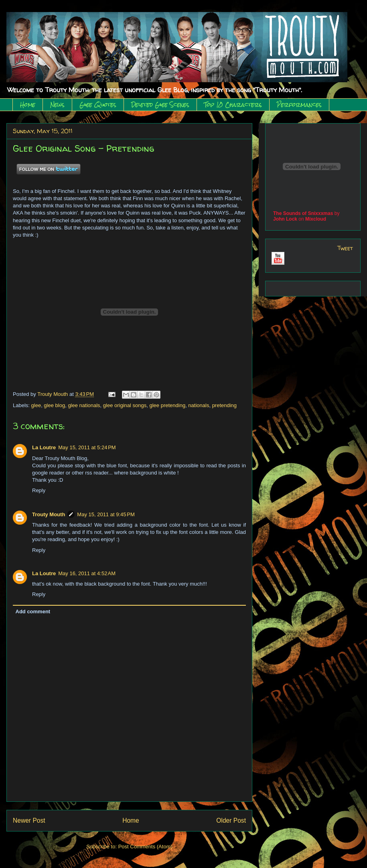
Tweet (345, 248)
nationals (199, 405)
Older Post (231, 820)
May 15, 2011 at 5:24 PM (87, 447)
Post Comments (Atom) (145, 847)
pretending (224, 405)
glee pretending (167, 405)
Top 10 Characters (233, 105)
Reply (39, 490)
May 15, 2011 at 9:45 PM (106, 514)
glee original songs (125, 405)
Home (28, 105)
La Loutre (44, 447)
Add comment (33, 611)
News (57, 105)
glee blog (54, 405)
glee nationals (84, 405)
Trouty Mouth (53, 394)
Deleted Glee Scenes (160, 105)
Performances (299, 105)
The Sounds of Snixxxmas (303, 213)
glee (36, 405)
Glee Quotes (98, 105)
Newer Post (29, 820)
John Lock (285, 219)
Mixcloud (316, 219)
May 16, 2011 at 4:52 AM (87, 573)
